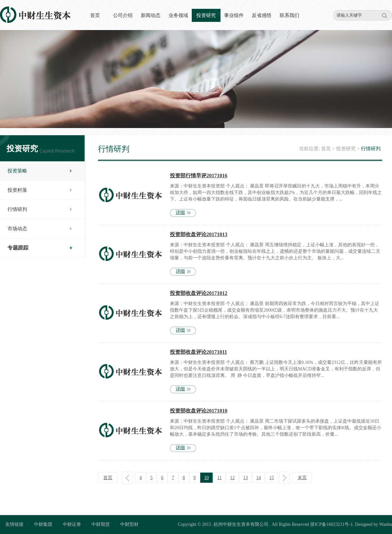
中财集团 (43, 524)
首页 (95, 15)
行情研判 (17, 209)
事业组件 (234, 15)
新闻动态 (151, 15)
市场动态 (17, 229)
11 (219, 478)
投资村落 (17, 190)
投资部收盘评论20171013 (199, 234)
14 (258, 478)
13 (245, 478)
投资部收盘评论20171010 (199, 411)
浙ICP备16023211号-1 (331, 524)
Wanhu (386, 524)
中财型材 (129, 524)
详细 (180, 212)
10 (206, 478)
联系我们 (289, 15)
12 (232, 478)
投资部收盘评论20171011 (198, 352)
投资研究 (206, 15)
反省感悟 (262, 15)
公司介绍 (123, 15)
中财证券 (72, 524)
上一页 (127, 478)
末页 (302, 478)
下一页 (285, 478)
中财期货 (101, 524)
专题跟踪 (18, 248)
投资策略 (17, 171)
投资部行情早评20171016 (199, 176)
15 (271, 478)
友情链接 (14, 524)
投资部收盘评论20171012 (199, 293)
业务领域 (178, 15)
